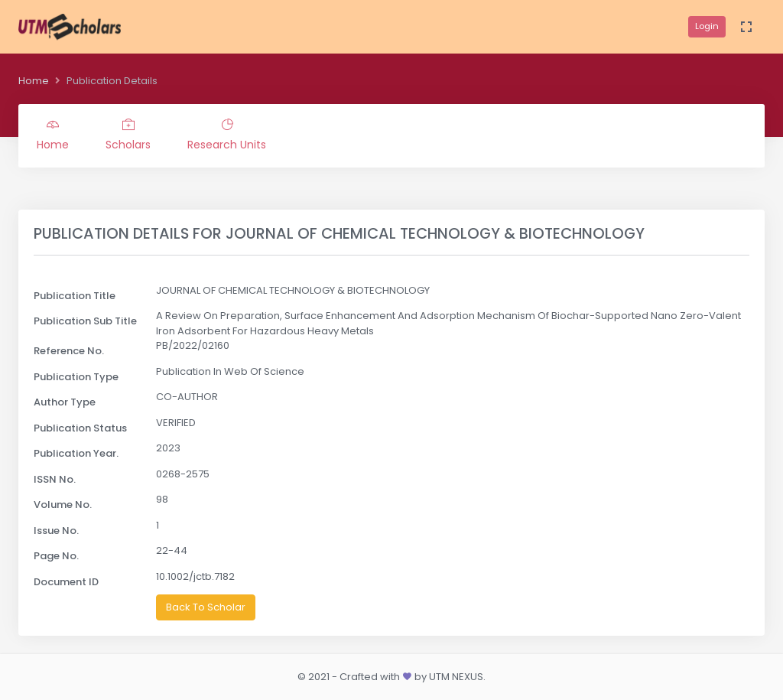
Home (34, 81)
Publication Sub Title (85, 321)
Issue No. (56, 531)
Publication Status (80, 428)
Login (707, 26)
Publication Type (76, 377)
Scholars (128, 135)
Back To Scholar (206, 607)
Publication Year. (76, 453)
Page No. (56, 556)
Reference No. (69, 351)
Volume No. (63, 505)
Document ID (66, 582)
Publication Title (75, 296)
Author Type (65, 402)
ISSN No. (55, 479)
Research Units (227, 135)
